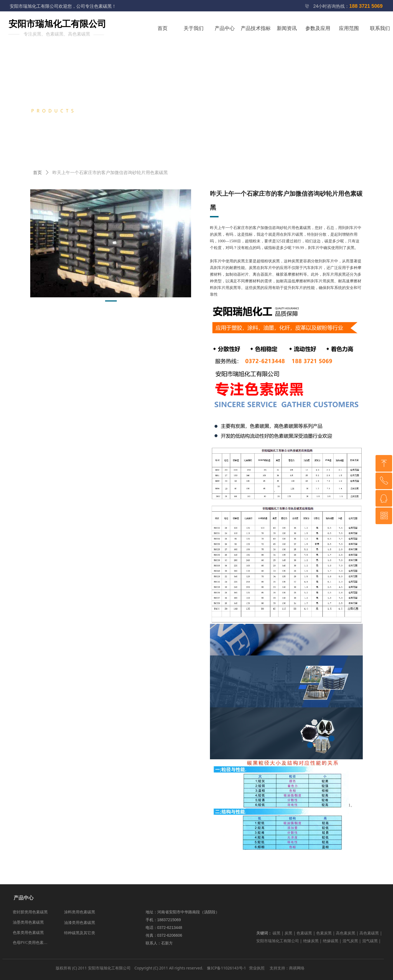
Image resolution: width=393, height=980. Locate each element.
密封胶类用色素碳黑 (30, 912)
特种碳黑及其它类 (80, 933)
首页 (37, 173)
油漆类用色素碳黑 (80, 923)
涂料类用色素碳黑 (80, 912)
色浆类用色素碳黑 (28, 933)
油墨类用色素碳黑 (28, 922)
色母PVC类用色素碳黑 (32, 943)
